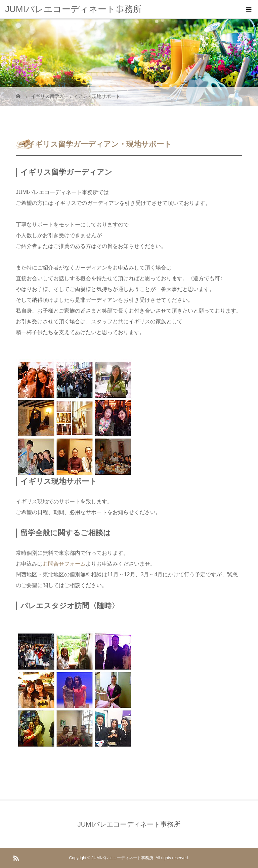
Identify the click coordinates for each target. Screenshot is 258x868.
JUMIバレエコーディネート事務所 (73, 9)
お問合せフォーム (64, 564)
